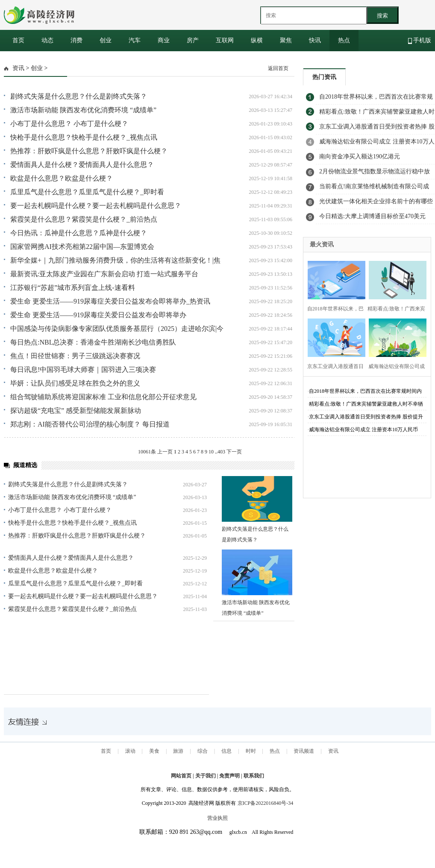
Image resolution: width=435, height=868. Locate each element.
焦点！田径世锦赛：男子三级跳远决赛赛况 (75, 356)
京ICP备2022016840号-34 (266, 803)
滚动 (130, 751)
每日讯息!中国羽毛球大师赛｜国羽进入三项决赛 (83, 370)
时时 (251, 751)
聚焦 (286, 40)
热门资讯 (324, 77)
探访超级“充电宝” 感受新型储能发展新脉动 (76, 411)
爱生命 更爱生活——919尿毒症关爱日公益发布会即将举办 (98, 315)
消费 (76, 40)
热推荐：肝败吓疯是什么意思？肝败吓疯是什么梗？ (89, 151)
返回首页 (278, 68)
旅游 (178, 751)
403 (221, 452)
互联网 (225, 40)
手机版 (420, 41)
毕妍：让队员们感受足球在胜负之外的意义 (75, 383)
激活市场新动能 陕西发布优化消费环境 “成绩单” (83, 110)
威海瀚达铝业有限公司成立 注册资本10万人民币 (363, 430)
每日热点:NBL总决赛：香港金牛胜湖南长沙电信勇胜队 (93, 342)
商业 (164, 40)
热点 (344, 40)
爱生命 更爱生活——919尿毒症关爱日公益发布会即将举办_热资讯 (110, 301)
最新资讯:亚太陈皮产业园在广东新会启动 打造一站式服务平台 (104, 274)
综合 (203, 751)
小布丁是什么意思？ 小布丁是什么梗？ (69, 124)
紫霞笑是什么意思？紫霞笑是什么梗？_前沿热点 (84, 219)
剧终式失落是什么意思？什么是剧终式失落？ (79, 96)
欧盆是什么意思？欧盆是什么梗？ (62, 178)
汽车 (135, 40)
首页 (18, 40)
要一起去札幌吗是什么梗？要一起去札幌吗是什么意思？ (96, 206)
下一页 (234, 452)
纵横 (257, 40)
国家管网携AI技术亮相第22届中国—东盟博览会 (82, 247)
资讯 (18, 68)
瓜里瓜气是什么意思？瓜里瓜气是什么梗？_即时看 (87, 192)
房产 (193, 40)
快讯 (315, 40)
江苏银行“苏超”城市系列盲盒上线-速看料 (73, 288)
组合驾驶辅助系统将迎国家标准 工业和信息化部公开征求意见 (103, 397)
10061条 (147, 452)
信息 (226, 751)
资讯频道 (304, 751)
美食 (154, 751)
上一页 (165, 452)
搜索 (382, 16)
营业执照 (217, 818)
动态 (47, 40)
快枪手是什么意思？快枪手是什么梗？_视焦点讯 (84, 137)
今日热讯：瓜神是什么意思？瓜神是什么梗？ (79, 233)
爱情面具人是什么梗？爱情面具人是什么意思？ (82, 165)
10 (211, 452)
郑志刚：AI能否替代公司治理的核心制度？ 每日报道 (90, 424)
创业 (106, 40)
